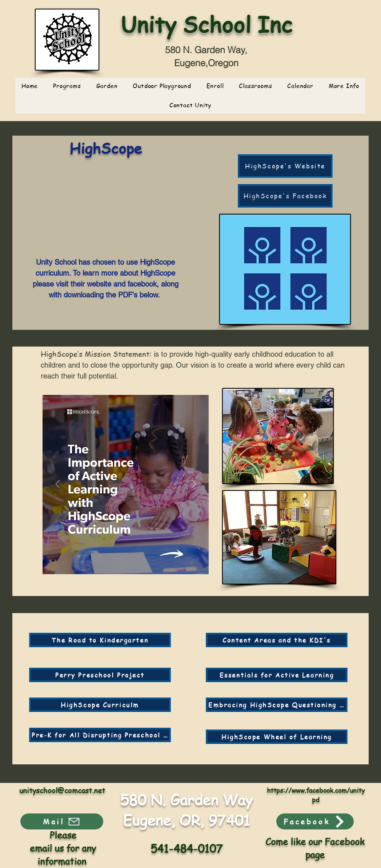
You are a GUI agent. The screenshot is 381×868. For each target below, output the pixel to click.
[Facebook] (315, 821)
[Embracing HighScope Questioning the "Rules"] (277, 705)
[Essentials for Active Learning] (277, 675)
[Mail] (62, 821)
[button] (255, 86)
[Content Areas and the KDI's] (277, 640)
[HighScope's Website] (285, 166)
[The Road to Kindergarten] (100, 640)
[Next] (194, 484)
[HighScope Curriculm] (100, 705)
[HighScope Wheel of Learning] (277, 737)
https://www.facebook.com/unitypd (316, 795)
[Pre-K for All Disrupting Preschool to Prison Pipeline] (100, 735)
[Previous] (58, 484)
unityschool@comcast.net (62, 790)
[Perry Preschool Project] (100, 675)
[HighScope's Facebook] (285, 196)
